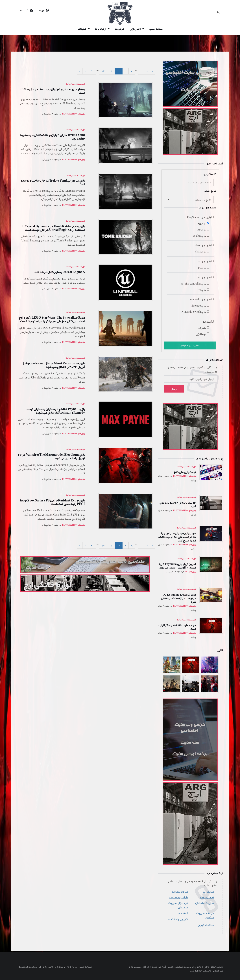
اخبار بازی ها (46, 967)
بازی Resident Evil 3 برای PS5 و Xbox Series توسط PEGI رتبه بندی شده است (52, 502)
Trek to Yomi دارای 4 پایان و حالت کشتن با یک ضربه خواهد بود (52, 137)
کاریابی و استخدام (178, 919)
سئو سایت (209, 891)
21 (92, 71)
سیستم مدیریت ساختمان (205, 915)
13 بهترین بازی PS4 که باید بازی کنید (178, 505)
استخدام (183, 913)
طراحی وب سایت (179, 897)
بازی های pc (191, 572)
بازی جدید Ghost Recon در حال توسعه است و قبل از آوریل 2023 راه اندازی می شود (52, 365)
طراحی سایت (207, 897)
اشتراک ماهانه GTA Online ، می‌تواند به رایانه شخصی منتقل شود (178, 598)
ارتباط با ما (100, 29)
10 (119, 71)
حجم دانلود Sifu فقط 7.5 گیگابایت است (177, 627)
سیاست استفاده (28, 967)
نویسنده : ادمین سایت (186, 466)
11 (111, 71)
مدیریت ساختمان (205, 903)
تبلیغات (82, 29)
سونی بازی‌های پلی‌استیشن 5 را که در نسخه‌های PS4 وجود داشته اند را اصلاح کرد (177, 537)
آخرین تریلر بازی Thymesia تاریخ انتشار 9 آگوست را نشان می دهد (177, 566)
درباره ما (120, 29)
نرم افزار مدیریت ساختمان (178, 905)
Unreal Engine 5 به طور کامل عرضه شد (60, 272)
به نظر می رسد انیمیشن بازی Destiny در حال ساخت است (53, 91)
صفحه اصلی (156, 29)
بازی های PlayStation (184, 476)
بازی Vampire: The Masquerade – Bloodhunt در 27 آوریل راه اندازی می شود (51, 456)
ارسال (174, 389)
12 (103, 71)
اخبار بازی (135, 29)
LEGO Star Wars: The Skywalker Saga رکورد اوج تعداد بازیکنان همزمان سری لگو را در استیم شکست (52, 319)
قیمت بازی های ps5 (185, 472)
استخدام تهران (206, 925)
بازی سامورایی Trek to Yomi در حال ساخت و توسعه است (53, 182)
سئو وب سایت (180, 891)
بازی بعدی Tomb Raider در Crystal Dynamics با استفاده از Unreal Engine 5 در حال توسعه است (54, 228)
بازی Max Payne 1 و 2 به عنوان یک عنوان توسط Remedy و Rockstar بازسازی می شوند (56, 411)
